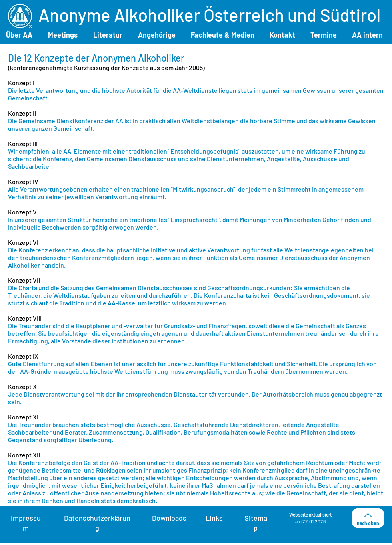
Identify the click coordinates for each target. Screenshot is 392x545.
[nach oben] (368, 518)
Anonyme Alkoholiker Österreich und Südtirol (209, 15)
